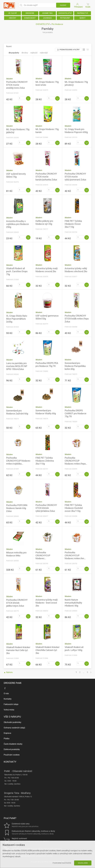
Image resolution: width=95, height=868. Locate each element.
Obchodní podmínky (12, 722)
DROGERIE (30, 13)
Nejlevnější (44, 53)
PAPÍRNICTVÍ (83, 13)
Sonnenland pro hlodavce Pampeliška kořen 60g (75, 366)
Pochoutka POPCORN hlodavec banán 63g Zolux (17, 508)
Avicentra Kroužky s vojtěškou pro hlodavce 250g (18, 224)
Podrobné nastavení (62, 863)
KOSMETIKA (47, 13)
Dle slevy (25, 53)
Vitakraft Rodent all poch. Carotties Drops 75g (17, 271)
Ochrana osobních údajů (14, 728)
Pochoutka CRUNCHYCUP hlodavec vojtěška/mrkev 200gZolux (43, 558)
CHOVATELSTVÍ (65, 13)
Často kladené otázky (13, 744)
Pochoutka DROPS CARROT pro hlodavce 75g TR (76, 413)
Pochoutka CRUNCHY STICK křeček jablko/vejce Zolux (17, 603)
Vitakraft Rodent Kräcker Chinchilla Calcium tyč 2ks (47, 650)
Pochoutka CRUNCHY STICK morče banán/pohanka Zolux (46, 177)
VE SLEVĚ (12, 13)
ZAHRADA (47, 18)
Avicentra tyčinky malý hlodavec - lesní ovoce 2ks (47, 603)
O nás (6, 693)
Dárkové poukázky (12, 749)
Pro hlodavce (57, 24)
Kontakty (8, 699)
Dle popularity (14, 53)
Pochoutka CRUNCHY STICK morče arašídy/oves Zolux (17, 85)
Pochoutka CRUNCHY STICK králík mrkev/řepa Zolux (77, 319)
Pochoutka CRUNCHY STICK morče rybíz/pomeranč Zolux (75, 177)
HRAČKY (12, 18)
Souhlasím (83, 863)
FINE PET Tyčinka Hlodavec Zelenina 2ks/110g (45, 461)
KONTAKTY (10, 762)
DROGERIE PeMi (13, 683)
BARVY (83, 18)
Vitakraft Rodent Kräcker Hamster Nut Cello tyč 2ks (18, 650)
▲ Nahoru (8, 672)
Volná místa (9, 710)
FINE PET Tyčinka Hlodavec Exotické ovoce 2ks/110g (74, 508)
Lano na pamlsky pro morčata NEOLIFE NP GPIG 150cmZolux (17, 366)
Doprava (7, 733)
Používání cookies (12, 755)
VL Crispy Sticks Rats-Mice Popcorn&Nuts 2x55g (17, 319)
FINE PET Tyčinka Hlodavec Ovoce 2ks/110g (73, 224)
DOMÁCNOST (30, 18)
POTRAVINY (65, 18)
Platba (7, 739)
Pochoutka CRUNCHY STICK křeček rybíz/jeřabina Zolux (46, 508)
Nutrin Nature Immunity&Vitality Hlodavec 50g (73, 603)
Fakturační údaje (11, 704)
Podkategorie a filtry (68, 50)
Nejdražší (34, 53)
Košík (88, 5)
